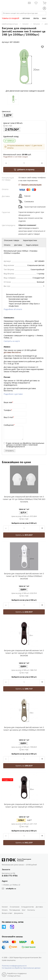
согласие (16, 443)
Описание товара (12, 240)
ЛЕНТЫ (36, 18)
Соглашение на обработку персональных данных (21, 968)
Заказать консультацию (30, 185)
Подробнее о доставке (13, 394)
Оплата (7, 245)
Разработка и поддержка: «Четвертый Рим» (17, 975)
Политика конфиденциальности (14, 966)
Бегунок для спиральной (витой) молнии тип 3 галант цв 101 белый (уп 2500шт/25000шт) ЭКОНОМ (24, 576)
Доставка (18, 245)
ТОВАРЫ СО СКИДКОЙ (10, 18)
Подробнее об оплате (13, 309)
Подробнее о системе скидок (16, 157)
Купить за (24, 535)
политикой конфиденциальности (22, 446)
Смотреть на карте (12, 341)
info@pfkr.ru (11, 889)
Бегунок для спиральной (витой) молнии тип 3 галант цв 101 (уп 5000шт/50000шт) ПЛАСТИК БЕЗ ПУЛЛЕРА (24, 499)
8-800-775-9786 (10, 876)
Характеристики (30, 240)
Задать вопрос (32, 245)
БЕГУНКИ (26, 18)
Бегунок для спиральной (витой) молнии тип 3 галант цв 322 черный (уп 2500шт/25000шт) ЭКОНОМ (24, 653)
